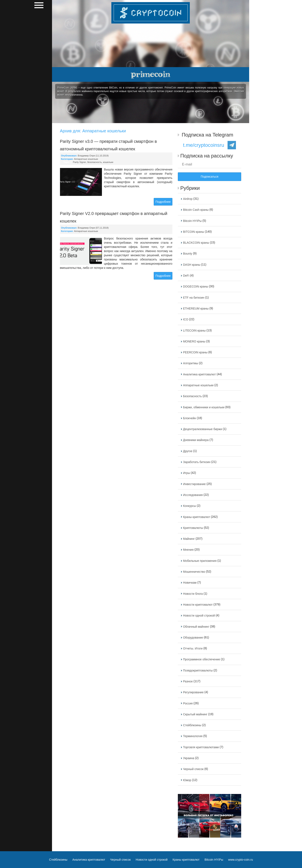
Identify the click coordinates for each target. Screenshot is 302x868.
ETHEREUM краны (196, 308)
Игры (187, 473)
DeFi (186, 276)
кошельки (108, 162)
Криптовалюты (193, 528)
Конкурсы (190, 506)
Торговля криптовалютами (201, 747)
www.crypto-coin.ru (241, 860)
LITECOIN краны (194, 331)
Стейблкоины (192, 725)
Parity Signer (79, 162)
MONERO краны (194, 341)
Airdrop (188, 199)
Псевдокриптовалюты (198, 670)
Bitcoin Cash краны (196, 210)
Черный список (193, 769)
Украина (189, 758)
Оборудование (193, 638)
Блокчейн (190, 418)
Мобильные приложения (200, 561)
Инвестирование (194, 484)
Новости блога (193, 594)
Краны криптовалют (197, 517)
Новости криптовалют (198, 605)
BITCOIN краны (194, 232)
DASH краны (192, 265)
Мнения (188, 550)
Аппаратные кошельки (86, 159)
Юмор (187, 780)
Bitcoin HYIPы (192, 221)
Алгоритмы (191, 363)
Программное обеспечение (202, 660)
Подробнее (163, 202)
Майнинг (189, 539)
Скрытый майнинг (195, 714)
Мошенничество (194, 572)
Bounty (188, 254)
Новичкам (190, 583)
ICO (186, 320)
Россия (188, 703)
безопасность (94, 162)
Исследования (193, 495)
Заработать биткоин (197, 462)
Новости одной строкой (199, 616)
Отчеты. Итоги (193, 648)
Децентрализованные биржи (203, 429)
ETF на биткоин (194, 298)
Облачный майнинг (196, 627)
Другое (188, 451)
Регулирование (193, 692)
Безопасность (192, 396)
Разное (188, 681)
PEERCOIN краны (195, 352)
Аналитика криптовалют (199, 374)
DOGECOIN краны (196, 287)
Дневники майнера (196, 440)
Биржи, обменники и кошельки (204, 407)
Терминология (193, 736)
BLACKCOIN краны (196, 243)
